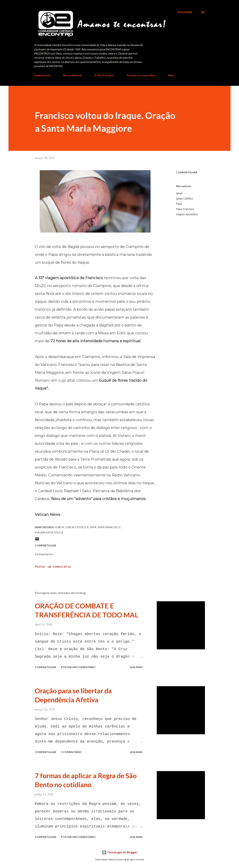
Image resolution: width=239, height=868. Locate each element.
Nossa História (73, 75)
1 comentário (71, 752)
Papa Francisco (185, 209)
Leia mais (136, 667)
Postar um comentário (53, 567)
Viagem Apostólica (187, 214)
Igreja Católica (184, 199)
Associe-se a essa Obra (141, 75)
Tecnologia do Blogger (119, 852)
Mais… (172, 75)
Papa (179, 204)
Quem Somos (42, 75)
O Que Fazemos (104, 75)
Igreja (179, 193)
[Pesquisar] (185, 12)
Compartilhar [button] (187, 172)
